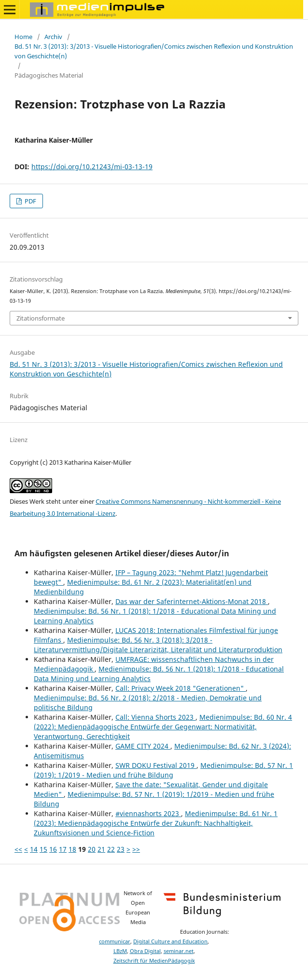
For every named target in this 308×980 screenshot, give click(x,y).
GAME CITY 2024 (143, 746)
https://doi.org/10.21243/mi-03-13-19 (92, 167)
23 (121, 849)
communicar (115, 941)
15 (43, 849)
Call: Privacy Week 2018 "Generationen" (181, 688)
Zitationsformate (41, 318)
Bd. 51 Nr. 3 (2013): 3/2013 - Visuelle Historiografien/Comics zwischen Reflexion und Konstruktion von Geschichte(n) (154, 51)
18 (72, 849)
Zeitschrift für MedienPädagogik (154, 961)
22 (111, 849)
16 (53, 849)
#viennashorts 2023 (148, 813)
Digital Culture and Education (170, 941)
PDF (30, 201)
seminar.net (179, 951)
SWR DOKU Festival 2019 (156, 765)
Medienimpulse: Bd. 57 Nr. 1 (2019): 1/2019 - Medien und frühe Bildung (163, 770)
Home (23, 37)
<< (18, 849)
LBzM (120, 951)
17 (63, 849)
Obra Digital (145, 951)
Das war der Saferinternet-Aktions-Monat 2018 (192, 601)
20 (92, 849)
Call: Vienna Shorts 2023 (155, 717)
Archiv (53, 37)
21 (101, 849)
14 (34, 849)
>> (136, 849)
